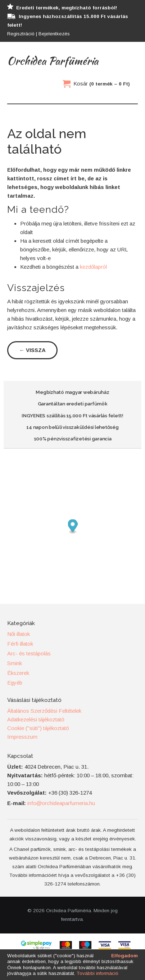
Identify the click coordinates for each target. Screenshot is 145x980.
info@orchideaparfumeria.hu (61, 803)
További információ (98, 973)
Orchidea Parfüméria (53, 61)
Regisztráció (21, 34)
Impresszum (22, 737)
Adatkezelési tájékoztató (36, 719)
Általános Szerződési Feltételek (44, 711)
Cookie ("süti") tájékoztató (38, 728)
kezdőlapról (93, 267)
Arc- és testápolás (29, 653)
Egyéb (15, 683)
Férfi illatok (20, 644)
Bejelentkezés (54, 34)
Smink (15, 663)
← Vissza (32, 350)
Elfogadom (124, 956)
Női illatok (19, 634)
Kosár (102, 84)
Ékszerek (18, 673)
